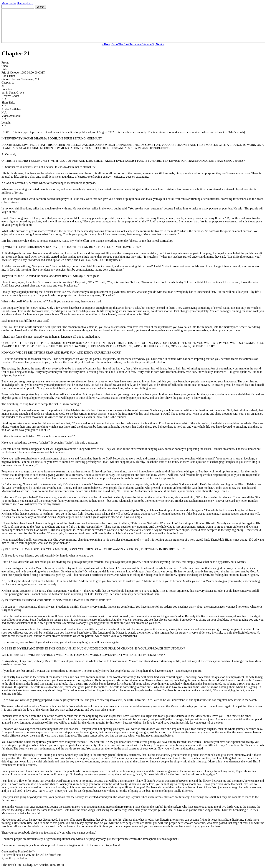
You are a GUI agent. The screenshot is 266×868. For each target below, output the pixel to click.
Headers (22, 3)
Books (12, 3)
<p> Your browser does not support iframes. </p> (133, 26)
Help (30, 3)
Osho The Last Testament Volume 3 (133, 44)
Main (5, 3)
